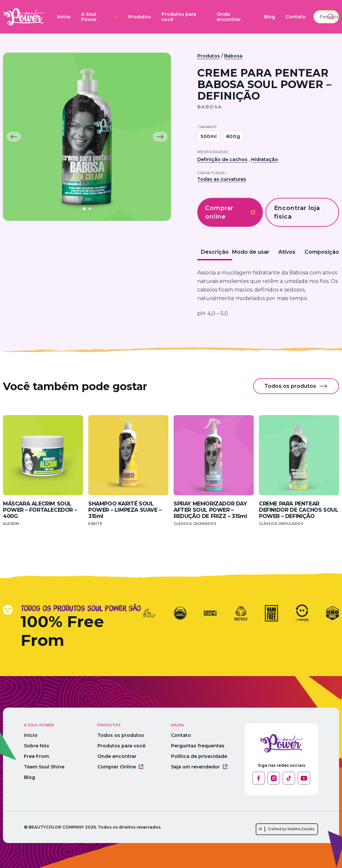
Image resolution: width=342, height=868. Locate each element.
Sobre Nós (37, 746)
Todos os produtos (296, 386)
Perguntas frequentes (203, 746)
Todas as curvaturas (222, 179)
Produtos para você (159, 16)
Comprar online (230, 212)
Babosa (233, 56)
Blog (232, 16)
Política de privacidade (204, 756)
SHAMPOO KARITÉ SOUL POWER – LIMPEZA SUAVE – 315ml (125, 510)
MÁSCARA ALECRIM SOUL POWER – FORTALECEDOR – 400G (40, 510)
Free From (36, 756)
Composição (322, 252)
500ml (209, 136)
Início (60, 16)
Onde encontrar (202, 16)
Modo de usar (251, 252)
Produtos (125, 16)
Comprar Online (123, 767)
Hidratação (265, 159)
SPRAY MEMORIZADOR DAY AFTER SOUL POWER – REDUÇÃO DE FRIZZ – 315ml (210, 510)
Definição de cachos (222, 159)
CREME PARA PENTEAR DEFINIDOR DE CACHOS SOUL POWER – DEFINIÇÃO (299, 510)
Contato (258, 16)
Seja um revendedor (204, 767)
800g (233, 136)
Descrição (215, 252)
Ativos (287, 252)
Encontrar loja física (297, 212)
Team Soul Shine (44, 767)
